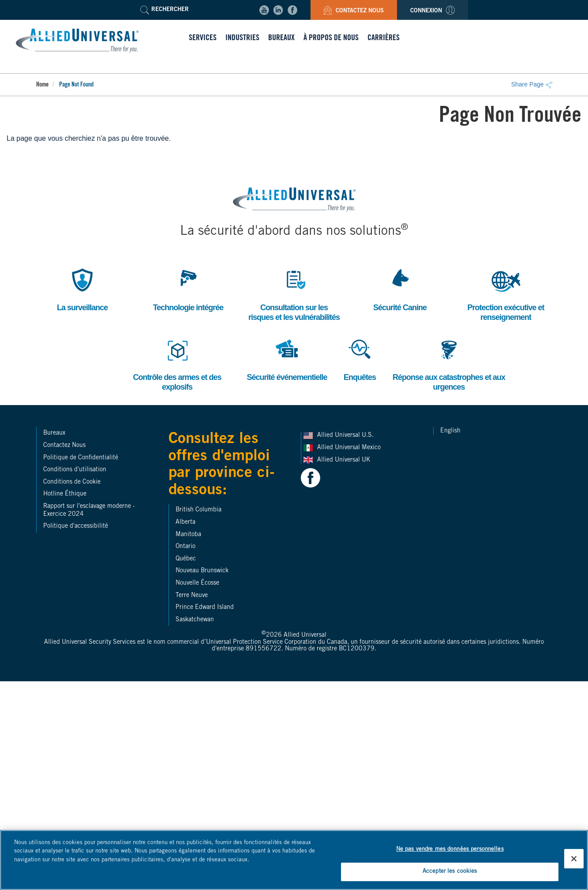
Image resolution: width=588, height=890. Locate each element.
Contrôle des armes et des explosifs (177, 363)
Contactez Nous (354, 11)
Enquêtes (360, 359)
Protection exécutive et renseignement (506, 294)
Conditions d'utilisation (75, 470)
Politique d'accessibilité (76, 526)
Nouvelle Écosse (197, 583)
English (450, 431)
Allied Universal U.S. (346, 436)
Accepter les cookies (450, 872)
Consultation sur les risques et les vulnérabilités (294, 294)
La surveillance (82, 289)
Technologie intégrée (188, 289)
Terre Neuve (192, 596)
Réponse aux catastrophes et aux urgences (449, 363)
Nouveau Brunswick (202, 571)
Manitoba (188, 535)
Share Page (532, 84)
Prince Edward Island (205, 608)
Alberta (185, 522)
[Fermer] (574, 859)
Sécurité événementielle (287, 359)
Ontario (185, 547)
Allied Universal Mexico (350, 448)
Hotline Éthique (65, 494)
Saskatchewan (195, 620)
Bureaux (54, 433)
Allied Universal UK (345, 460)
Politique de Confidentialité (81, 458)
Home (42, 85)
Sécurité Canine (400, 289)
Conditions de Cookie (72, 482)
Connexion (433, 11)
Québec (186, 559)
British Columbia (198, 510)
